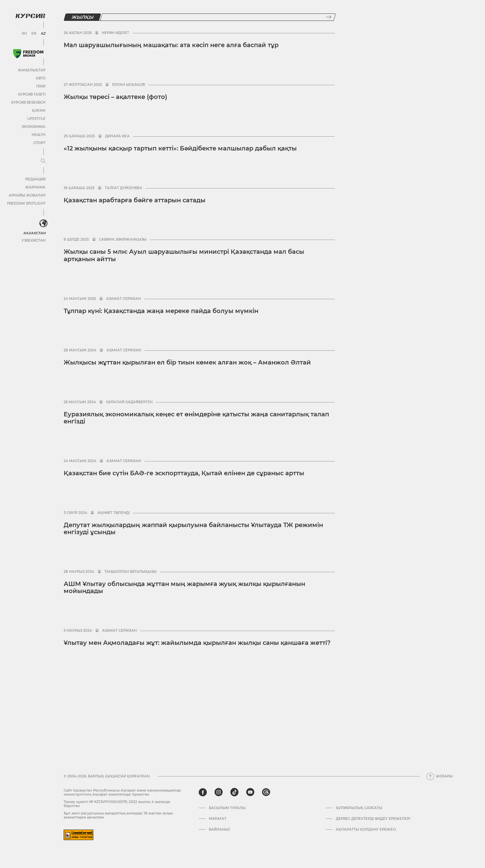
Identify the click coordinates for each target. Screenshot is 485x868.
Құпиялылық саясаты (359, 808)
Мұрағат (218, 819)
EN (34, 34)
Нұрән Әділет (115, 33)
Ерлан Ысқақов (128, 85)
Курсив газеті (32, 94)
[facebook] (203, 792)
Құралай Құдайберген (129, 402)
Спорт (39, 143)
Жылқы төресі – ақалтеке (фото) (115, 97)
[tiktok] (234, 792)
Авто (41, 78)
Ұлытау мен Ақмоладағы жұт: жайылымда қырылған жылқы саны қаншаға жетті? (197, 643)
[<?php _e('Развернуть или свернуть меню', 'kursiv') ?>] (43, 223)
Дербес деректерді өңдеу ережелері (373, 819)
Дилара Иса (117, 136)
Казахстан (35, 233)
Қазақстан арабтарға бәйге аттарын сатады (135, 200)
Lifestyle (36, 119)
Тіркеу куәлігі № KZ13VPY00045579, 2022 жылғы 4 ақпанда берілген (117, 804)
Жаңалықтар (32, 70)
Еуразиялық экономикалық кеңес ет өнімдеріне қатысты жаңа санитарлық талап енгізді (196, 418)
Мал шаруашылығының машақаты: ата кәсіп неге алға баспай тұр (171, 45)
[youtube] (250, 792)
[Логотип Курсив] (30, 16)
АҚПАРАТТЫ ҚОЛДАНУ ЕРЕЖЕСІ (366, 830)
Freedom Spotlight (26, 203)
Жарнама (35, 187)
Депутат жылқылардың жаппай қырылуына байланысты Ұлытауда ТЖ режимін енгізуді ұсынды (193, 529)
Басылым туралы (227, 808)
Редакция (35, 179)
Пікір (41, 86)
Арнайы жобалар (27, 195)
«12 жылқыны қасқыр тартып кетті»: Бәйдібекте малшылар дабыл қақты (180, 148)
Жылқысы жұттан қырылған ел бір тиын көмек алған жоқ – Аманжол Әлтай (187, 362)
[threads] (266, 792)
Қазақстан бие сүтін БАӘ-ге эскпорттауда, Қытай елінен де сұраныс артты (184, 473)
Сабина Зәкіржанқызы (123, 240)
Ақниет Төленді (114, 513)
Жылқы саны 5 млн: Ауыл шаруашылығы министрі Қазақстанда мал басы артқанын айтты (184, 255)
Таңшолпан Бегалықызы (131, 572)
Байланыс (220, 830)
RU (24, 34)
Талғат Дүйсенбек (123, 188)
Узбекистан (34, 240)
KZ (43, 34)
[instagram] (219, 792)
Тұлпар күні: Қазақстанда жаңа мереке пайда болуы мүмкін (161, 311)
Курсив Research (28, 102)
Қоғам (39, 111)
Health (39, 135)
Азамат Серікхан (123, 299)
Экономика (34, 127)
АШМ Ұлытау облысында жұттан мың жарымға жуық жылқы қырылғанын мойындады (184, 588)
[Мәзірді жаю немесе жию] (43, 161)
